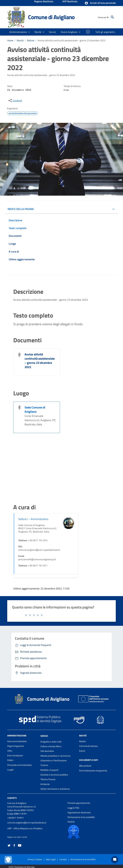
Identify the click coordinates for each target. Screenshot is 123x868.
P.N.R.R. (71, 822)
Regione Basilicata (44, 2)
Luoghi (10, 770)
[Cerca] (112, 17)
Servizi (44, 736)
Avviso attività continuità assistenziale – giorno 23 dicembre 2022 (40, 361)
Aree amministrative (17, 741)
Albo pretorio (85, 766)
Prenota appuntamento (79, 803)
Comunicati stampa (88, 746)
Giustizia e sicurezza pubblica (54, 775)
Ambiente (45, 784)
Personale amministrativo (20, 765)
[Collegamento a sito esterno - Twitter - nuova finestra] (9, 845)
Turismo (44, 765)
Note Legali (51, 859)
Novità (20, 40)
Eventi (82, 751)
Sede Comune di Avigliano (35, 409)
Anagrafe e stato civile (51, 742)
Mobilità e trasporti (49, 770)
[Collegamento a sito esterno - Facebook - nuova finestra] (14, 845)
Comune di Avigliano (51, 17)
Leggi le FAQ (73, 808)
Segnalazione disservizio (79, 812)
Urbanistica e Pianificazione (54, 760)
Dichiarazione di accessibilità (81, 817)
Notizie (31, 40)
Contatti (12, 798)
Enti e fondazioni (15, 755)
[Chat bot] (115, 860)
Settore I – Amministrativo (33, 519)
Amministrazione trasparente (93, 771)
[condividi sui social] (15, 101)
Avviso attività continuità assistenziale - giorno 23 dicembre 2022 (72, 40)
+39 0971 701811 (16, 818)
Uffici (10, 751)
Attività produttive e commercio (55, 756)
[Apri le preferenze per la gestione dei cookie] (8, 860)
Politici (10, 760)
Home (10, 40)
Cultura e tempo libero (51, 746)
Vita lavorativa (47, 751)
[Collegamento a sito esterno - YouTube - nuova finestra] (20, 845)
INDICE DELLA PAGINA (21, 209)
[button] (100, 3)
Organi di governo (16, 746)
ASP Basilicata (70, 2)
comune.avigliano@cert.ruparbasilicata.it (27, 823)
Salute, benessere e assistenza (55, 789)
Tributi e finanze (48, 779)
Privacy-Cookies (35, 859)
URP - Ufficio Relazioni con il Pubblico (25, 828)
